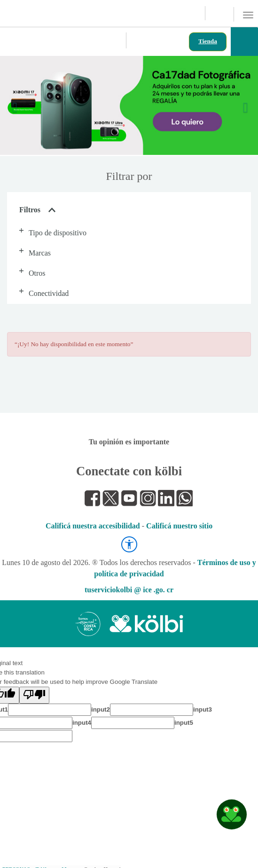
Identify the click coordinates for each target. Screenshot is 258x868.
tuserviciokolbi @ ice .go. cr (129, 590)
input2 (101, 709)
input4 (82, 723)
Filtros (37, 210)
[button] (17, 105)
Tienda (208, 41)
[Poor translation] (34, 695)
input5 (184, 723)
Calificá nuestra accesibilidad (93, 526)
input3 (203, 709)
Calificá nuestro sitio (179, 526)
